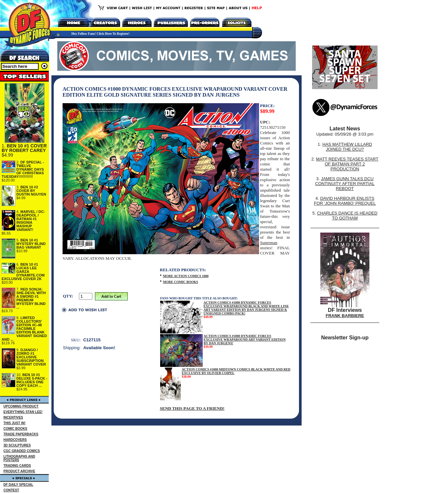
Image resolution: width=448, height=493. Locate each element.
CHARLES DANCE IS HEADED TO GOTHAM (347, 216)
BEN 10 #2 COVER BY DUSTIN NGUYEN (31, 191)
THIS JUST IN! (15, 423)
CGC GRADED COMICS (22, 451)
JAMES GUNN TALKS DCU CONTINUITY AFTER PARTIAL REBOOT (345, 184)
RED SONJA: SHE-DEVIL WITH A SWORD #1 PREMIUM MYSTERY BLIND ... (31, 298)
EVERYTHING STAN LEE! (23, 412)
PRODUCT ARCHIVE (19, 471)
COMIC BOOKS (16, 429)
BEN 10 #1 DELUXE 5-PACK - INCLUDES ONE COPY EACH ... (32, 380)
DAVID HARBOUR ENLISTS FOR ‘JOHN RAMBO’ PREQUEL (345, 201)
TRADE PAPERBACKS (21, 434)
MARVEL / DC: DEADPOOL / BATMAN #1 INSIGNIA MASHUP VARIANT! (31, 221)
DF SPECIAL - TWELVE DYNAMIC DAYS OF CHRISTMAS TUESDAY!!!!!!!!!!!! (23, 169)
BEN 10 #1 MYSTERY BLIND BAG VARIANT (31, 244)
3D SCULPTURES (17, 445)
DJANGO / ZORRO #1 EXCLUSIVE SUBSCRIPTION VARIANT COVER (31, 357)
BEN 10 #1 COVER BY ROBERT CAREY (24, 148)
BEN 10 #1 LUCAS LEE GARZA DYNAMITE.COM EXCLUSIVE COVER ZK (23, 272)
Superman (269, 243)
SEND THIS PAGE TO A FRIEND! (192, 408)
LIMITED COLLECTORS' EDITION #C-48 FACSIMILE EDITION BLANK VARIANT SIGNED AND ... (24, 329)
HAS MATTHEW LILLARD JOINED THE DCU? (347, 147)
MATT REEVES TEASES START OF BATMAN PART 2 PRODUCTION (347, 164)
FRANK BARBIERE (345, 316)
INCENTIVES (13, 417)
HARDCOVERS (15, 440)
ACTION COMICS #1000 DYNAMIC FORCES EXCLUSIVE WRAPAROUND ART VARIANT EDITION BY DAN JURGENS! (245, 340)
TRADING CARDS (17, 466)
